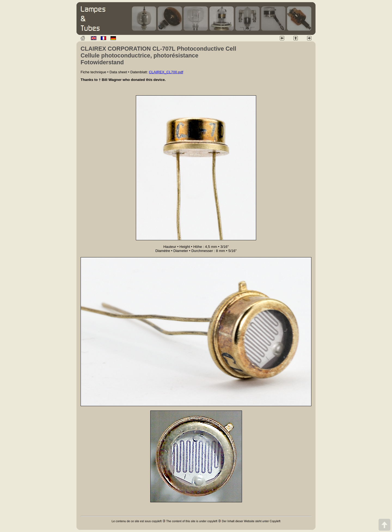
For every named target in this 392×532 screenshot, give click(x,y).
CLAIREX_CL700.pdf (166, 72)
